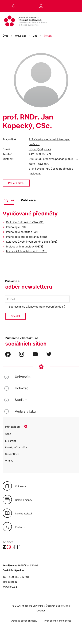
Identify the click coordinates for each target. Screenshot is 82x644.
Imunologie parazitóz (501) (22, 232)
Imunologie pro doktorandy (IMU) (26, 237)
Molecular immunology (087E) (25, 247)
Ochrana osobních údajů (24, 621)
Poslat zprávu (16, 183)
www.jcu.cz (10, 587)
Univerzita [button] (23, 377)
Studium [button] (21, 400)
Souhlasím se (35, 307)
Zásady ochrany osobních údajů (46, 307)
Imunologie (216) (16, 227)
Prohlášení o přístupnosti (58, 621)
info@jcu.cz (10, 582)
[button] (14, 6)
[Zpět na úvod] (41, 21)
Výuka (9, 200)
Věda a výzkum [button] (27, 411)
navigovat (35, 174)
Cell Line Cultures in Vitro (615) (25, 222)
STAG (8, 434)
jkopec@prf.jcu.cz (40, 149)
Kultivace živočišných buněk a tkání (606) (32, 242)
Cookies (41, 611)
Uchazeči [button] (22, 388)
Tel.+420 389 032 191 (16, 577)
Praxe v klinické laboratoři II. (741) (27, 251)
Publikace (28, 200)
